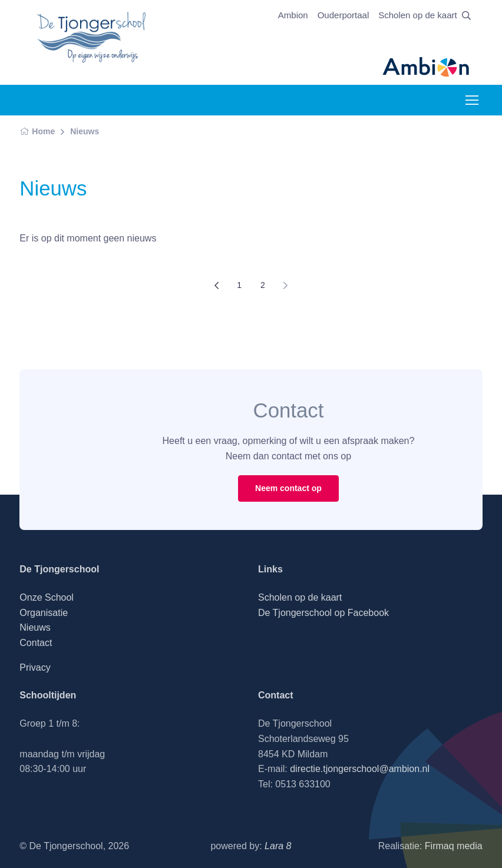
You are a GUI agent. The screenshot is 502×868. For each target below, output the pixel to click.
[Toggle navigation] (471, 100)
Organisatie (44, 613)
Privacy (35, 667)
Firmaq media (454, 846)
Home (37, 131)
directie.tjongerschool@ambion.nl (360, 769)
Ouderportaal (344, 15)
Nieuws (85, 131)
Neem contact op (288, 488)
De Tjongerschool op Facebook (323, 613)
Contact (36, 643)
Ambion (293, 15)
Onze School (47, 597)
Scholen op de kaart (417, 15)
